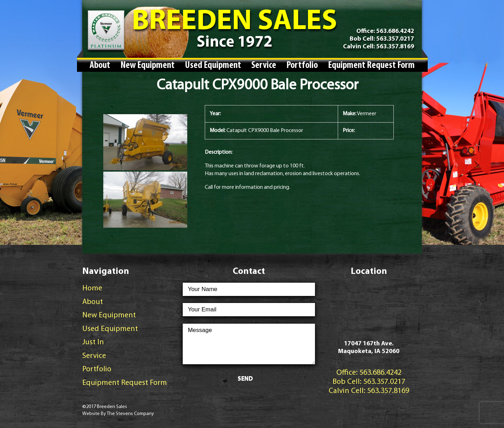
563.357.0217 (394, 39)
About (100, 65)
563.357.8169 (394, 47)
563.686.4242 (395, 31)
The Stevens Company (130, 414)
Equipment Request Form (371, 65)
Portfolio (302, 65)
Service (264, 65)
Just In (93, 342)
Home (92, 288)
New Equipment (148, 65)
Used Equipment (213, 65)
